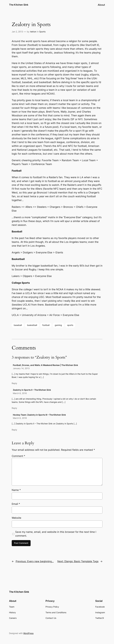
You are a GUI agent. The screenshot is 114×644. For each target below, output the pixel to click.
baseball (18, 325)
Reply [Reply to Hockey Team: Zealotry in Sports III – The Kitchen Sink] (14, 430)
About (101, 5)
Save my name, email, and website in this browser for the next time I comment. (56, 534)
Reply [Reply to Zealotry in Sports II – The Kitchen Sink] (14, 408)
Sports (42, 32)
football (46, 325)
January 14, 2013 (21, 368)
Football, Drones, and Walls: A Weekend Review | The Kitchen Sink (45, 365)
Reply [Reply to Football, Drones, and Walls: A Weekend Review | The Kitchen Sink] (14, 383)
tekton (33, 32)
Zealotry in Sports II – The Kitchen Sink (32, 390)
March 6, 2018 (20, 418)
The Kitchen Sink (19, 5)
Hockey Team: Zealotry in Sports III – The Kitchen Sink (39, 415)
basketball (32, 325)
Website (16, 518)
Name (16, 490)
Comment (18, 456)
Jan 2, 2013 (17, 32)
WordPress (28, 633)
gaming (58, 325)
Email (16, 504)
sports (70, 325)
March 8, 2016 (20, 393)
